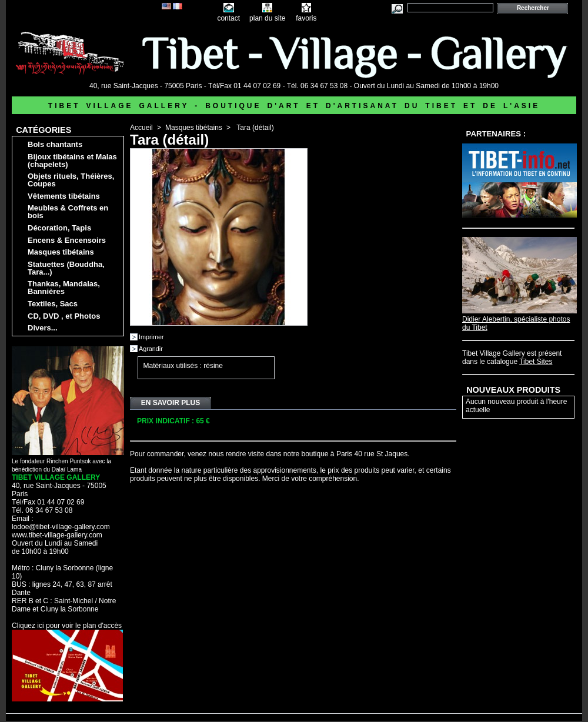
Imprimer (151, 337)
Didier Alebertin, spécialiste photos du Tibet (519, 319)
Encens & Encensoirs (67, 240)
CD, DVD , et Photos (64, 316)
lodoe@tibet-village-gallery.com (61, 527)
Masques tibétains (61, 252)
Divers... (43, 328)
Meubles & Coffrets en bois (68, 212)
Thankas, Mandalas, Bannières (64, 288)
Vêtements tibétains (64, 196)
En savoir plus (171, 403)
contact (228, 18)
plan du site (267, 18)
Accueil (141, 128)
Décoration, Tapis (59, 228)
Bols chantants (55, 144)
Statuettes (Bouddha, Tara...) (66, 268)
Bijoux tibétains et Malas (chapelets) (72, 161)
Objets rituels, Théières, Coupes (71, 180)
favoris (306, 18)
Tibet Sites (536, 362)
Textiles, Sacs (53, 304)
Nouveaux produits (513, 390)
